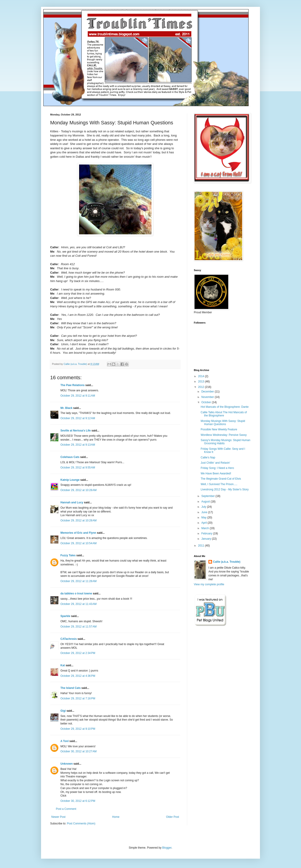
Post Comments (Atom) (81, 824)
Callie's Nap (208, 458)
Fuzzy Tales (68, 555)
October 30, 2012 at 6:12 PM (78, 801)
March (206, 528)
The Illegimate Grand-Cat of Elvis (221, 479)
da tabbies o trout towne (76, 593)
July (204, 507)
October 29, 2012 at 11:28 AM (78, 581)
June (205, 512)
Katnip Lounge (70, 480)
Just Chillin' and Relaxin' (215, 463)
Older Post (173, 817)
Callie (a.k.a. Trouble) (227, 562)
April (204, 523)
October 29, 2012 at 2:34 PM (78, 653)
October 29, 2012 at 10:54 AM (78, 543)
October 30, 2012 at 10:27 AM (78, 751)
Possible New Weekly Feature (219, 429)
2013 (202, 382)
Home (116, 817)
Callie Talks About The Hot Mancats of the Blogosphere (224, 414)
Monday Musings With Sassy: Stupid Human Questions (223, 423)
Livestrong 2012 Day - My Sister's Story (225, 489)
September (208, 496)
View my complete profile (209, 584)
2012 (202, 387)
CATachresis (69, 639)
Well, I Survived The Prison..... (219, 484)
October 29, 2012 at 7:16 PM (78, 698)
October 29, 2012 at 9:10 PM (78, 729)
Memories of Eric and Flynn (78, 533)
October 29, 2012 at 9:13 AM (78, 445)
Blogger (167, 848)
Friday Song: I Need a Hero (217, 468)
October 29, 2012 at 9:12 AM (78, 418)
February (207, 533)
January (207, 539)
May (204, 518)
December (208, 392)
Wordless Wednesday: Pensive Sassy (224, 435)
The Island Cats (71, 688)
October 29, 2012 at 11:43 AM (78, 604)
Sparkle (65, 616)
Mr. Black (66, 408)
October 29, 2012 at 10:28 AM (78, 490)
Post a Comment (66, 809)
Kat (63, 665)
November (208, 397)
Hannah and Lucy (72, 502)
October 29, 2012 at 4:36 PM (78, 676)
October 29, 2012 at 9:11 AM (78, 396)
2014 (202, 376)
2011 (202, 546)
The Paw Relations (73, 385)
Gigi (63, 711)
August (206, 502)
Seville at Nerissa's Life (76, 431)
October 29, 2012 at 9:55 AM (78, 468)
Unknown (67, 764)
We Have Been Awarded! (216, 473)
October (207, 402)
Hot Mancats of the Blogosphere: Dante (225, 407)
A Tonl (65, 741)
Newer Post (58, 817)
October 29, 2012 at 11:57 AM (78, 627)
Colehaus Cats (70, 457)
